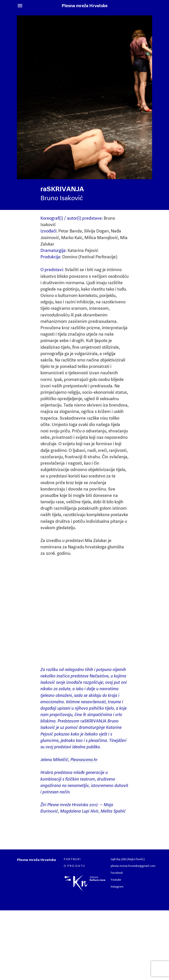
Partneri (72, 859)
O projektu (75, 866)
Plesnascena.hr (84, 760)
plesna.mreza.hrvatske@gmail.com (133, 866)
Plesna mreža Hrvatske (85, 6)
